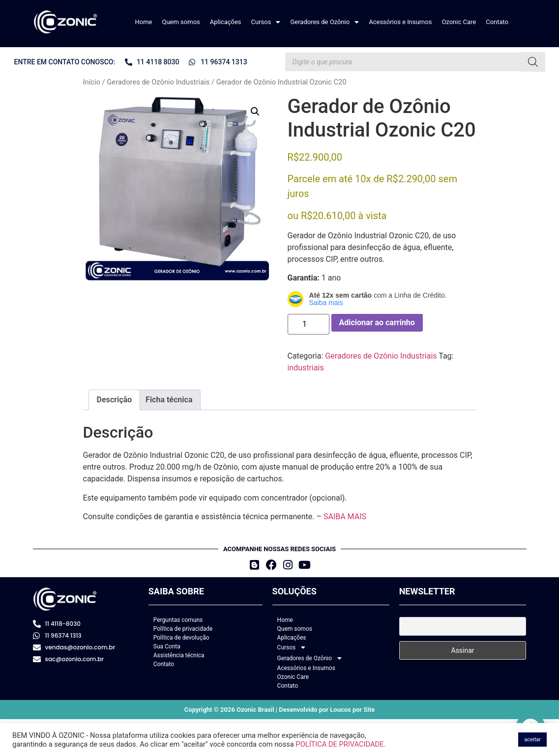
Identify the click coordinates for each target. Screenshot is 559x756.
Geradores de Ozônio (324, 22)
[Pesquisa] (533, 62)
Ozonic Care (459, 22)
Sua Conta (167, 646)
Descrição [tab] (115, 400)
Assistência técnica (179, 655)
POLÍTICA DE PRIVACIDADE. (340, 744)
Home (144, 22)
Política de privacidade (183, 629)
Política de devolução (181, 638)
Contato (497, 22)
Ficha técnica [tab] (169, 400)
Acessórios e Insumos (400, 22)
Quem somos (181, 22)
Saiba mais (326, 303)
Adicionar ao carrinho (377, 322)
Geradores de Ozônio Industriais (158, 82)
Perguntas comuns (178, 620)
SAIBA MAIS (345, 517)
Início (92, 82)
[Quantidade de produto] (309, 324)
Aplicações (226, 22)
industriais (306, 368)
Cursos (266, 22)
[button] (266, 22)
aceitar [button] (532, 740)
